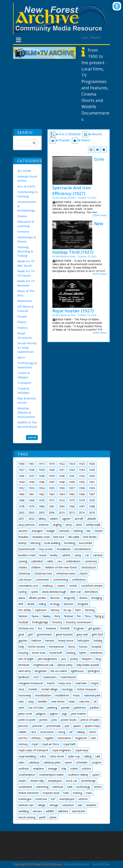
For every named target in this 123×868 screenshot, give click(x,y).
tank (70, 787)
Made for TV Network (26, 283)
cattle (50, 561)
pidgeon (41, 714)
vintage (54, 805)
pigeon (54, 714)
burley (54, 555)
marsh (51, 683)
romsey (23, 744)
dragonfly (70, 598)
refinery (36, 738)
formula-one (26, 628)
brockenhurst (83, 549)
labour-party (65, 665)
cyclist (34, 592)
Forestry (23, 231)
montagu (67, 689)
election (68, 604)
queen (77, 726)
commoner (42, 580)
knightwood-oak (44, 665)
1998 (92, 506)
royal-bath (69, 744)
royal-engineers (62, 750)
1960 (21, 494)
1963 (52, 494)
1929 (42, 470)
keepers (87, 659)
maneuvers (50, 677)
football (23, 622)
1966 (82, 494)
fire (79, 616)
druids (31, 604)
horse (72, 647)
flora (88, 616)
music (76, 695)
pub (67, 726)
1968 (21, 500)
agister (66, 519)
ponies (44, 720)
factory (55, 610)
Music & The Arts (26, 293)
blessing (35, 543)
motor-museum (87, 689)
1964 (62, 494)
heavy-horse (66, 640)
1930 (52, 470)
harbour (36, 640)
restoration (64, 738)
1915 (42, 464)
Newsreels (25, 301)
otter (21, 708)
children (36, 567)
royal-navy (82, 750)
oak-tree (84, 701)
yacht (42, 817)
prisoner (37, 726)
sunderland (25, 787)
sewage (53, 768)
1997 (82, 506)
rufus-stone (57, 756)
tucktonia (41, 799)
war (80, 805)
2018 (92, 512)
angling (57, 525)
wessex (37, 811)
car (87, 555)
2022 (32, 519)
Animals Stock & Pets (27, 179)
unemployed (67, 799)
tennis (98, 787)
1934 (82, 470)
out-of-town (36, 708)
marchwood (68, 677)
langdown (41, 671)
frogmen (79, 628)
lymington (94, 671)
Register (96, 38)
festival (69, 616)
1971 (52, 500)
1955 (52, 488)
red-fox (23, 738)
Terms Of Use (101, 864)
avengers (37, 531)
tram (89, 793)
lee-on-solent (59, 671)
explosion (41, 610)
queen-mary (92, 726)
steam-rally (37, 781)
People (22, 316)
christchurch (88, 567)
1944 (21, 482)
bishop (22, 543)
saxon (68, 762)
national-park (92, 695)
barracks (64, 531)
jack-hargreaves (47, 659)
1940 (62, 476)
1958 (82, 488)
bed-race (59, 537)
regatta (49, 738)
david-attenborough (54, 592)
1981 (52, 506)
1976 (92, 500)
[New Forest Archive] (61, 18)
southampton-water (51, 775)
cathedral (37, 561)
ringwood (81, 738)
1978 (21, 506)
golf (30, 634)
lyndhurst (24, 677)
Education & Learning (26, 224)
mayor (95, 683)
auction (23, 531)
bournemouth (27, 549)
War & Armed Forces (27, 400)
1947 (52, 482)
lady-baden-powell (88, 665)
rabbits (23, 732)
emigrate (83, 604)
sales (22, 762)
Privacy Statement (76, 864)
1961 (32, 494)
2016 (82, 512)
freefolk (65, 628)
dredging (97, 598)
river (93, 738)
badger (51, 531)
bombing (70, 543)
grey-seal (82, 634)
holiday (98, 640)
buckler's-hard (27, 555)
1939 (52, 476)
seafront (24, 768)
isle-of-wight (26, 659)
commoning (61, 580)
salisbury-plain (52, 762)
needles (43, 701)
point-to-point (27, 720)
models (33, 689)
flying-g (99, 616)
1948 (62, 482)
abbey (42, 519)
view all (32, 437)
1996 (72, 506)
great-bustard (64, 634)
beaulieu (24, 537)
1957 (72, 488)
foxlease (51, 628)
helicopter (84, 640)
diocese (55, 598)
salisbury (34, 762)
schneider (82, 762)
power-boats (69, 720)
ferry (57, 616)
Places (22, 322)
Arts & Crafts (27, 186)
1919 (52, 464)
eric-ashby (25, 610)
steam (22, 781)
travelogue (25, 799)
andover (44, 525)
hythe (83, 653)
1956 (62, 488)
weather (91, 805)
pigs (65, 714)
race (33, 732)
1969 (32, 500)
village (42, 805)
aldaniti (92, 519)
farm (78, 610)
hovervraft (56, 653)
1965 (72, 494)
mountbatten (43, 695)
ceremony (91, 561)
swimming (42, 787)
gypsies (23, 640)
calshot (66, 555)
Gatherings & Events (27, 239)
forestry (57, 622)
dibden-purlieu (38, 598)
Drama (22, 216)
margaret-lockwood (31, 683)
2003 (32, 512)
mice (21, 689)
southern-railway (78, 775)
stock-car (71, 781)
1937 (32, 476)
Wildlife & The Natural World (27, 424)
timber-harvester (29, 793)
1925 (82, 464)
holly (21, 647)
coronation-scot (28, 586)
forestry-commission (79, 622)
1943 (92, 476)
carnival (98, 555)
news (72, 701)
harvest (50, 640)
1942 (82, 476)
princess (23, 726)
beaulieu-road (41, 537)
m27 (36, 677)
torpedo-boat (51, 793)
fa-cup (67, 610)
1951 (92, 482)
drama (83, 598)
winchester (79, 811)
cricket (73, 586)
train (66, 793)
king (98, 659)
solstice (86, 768)
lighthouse (77, 671)
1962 (42, 494)
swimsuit (58, 787)
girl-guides (95, 628)
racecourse (47, 732)
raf (71, 732)
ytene (53, 817)
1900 (21, 464)
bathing (78, 531)
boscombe (86, 543)
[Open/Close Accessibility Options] (117, 6)
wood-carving (27, 817)
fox (40, 628)
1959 (92, 488)
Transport (24, 383)
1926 (92, 464)
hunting (71, 653)
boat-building (52, 543)
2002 (21, 512)
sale (98, 756)
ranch (92, 732)
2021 (21, 519)
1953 (32, 488)
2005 (42, 512)
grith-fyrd (97, 634)
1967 (92, 494)
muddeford (62, 695)
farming (90, 610)
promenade (54, 726)
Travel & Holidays (23, 391)
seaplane (38, 768)
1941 (72, 476)
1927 (21, 470)
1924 (72, 464)
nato (21, 701)
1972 (62, 500)
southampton (27, 775)
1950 (82, 482)
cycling (22, 592)
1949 (72, 482)
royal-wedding (27, 756)
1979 (32, 506)
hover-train (39, 653)
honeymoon (57, 647)
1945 (32, 482)
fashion (23, 616)
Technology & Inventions (27, 365)
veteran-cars (26, 805)
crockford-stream (92, 586)
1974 (82, 500)
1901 (32, 464)
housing (23, 653)
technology (83, 787)
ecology (55, 604)
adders (54, 519)
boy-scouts (46, 549)
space (96, 775)
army (69, 525)
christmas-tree (43, 573)
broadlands (64, 549)
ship (64, 768)
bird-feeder (90, 537)
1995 (62, 506)
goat (21, 634)
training (77, 793)
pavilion (95, 708)
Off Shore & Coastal (25, 309)
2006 (52, 512)
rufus (43, 756)
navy (31, 701)
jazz (64, 659)
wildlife (50, 811)
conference (79, 580)
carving (23, 561)
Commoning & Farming (27, 194)
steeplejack (55, 781)
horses (83, 647)
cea (60, 561)
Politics (23, 328)
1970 (42, 500)
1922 (62, 464)
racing (61, 732)
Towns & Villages (24, 375)
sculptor (97, 762)
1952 (21, 488)
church (83, 573)
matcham (81, 683)
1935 (92, 470)
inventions (96, 653)
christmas (24, 573)
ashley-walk (93, 525)
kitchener (24, 665)
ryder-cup (74, 756)
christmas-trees (66, 573)
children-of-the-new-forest (61, 567)
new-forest (58, 701)
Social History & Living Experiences (27, 347)
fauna (35, 616)
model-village (50, 689)
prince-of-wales (90, 720)
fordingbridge (40, 622)
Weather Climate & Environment (26, 412)
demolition (91, 592)
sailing (88, 756)
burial (43, 555)
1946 (42, 482)
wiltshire (63, 811)
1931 (62, 470)
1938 (42, 476)
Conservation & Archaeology (27, 206)
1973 (72, 500)
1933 (72, 470)
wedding (24, 811)
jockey (74, 659)
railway (81, 732)
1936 (21, 476)
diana (22, 598)
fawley (47, 616)
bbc (89, 531)
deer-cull (75, 592)
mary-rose (65, 683)
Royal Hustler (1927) (73, 311)
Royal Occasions (25, 335)
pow (54, 720)
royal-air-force (50, 744)
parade (65, 708)
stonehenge (88, 781)
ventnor (83, 799)
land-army (25, 671)
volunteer (68, 805)
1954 (42, 488)
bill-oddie (74, 537)
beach (99, 531)
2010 (62, 512)
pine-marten (79, 714)
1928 (32, 470)
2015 (72, 512)
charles (23, 567)
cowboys (48, 586)
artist (79, 525)
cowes (61, 586)
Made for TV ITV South (26, 273)
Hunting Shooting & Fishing (25, 251)
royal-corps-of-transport (33, 750)
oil (95, 701)
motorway (25, 695)
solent (74, 768)
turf (53, 799)
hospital (96, 647)
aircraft (79, 519)
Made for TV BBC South (26, 263)
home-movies (37, 647)
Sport (21, 357)
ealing (42, 604)
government (44, 634)
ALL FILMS (24, 171)
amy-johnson (27, 525)
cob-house (25, 580)
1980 (42, 506)
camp (78, 555)
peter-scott (25, 714)
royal (35, 744)
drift (21, 604)
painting (52, 708)
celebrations (73, 561)
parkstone (80, 708)
